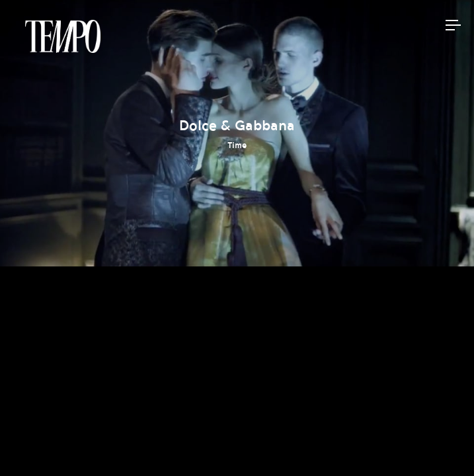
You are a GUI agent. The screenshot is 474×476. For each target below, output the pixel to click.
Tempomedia (63, 36)
